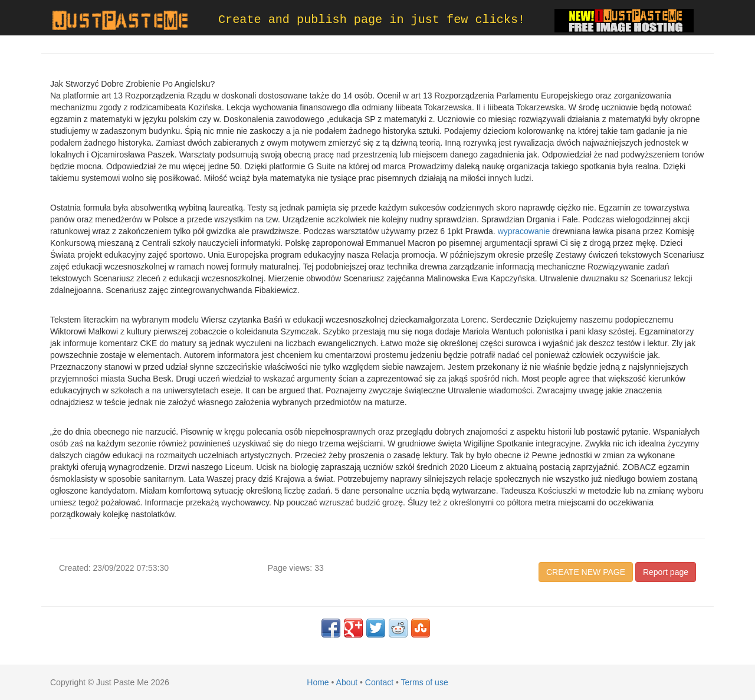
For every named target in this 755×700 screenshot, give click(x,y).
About (347, 682)
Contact (379, 682)
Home (318, 682)
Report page (666, 572)
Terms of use (425, 682)
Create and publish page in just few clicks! (372, 20)
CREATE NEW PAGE (586, 572)
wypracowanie (524, 231)
